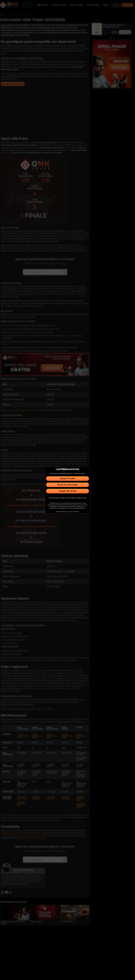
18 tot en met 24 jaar (67, 485)
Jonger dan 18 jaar (68, 491)
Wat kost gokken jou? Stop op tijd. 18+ (68, 512)
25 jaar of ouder (67, 478)
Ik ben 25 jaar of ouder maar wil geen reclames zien (67, 498)
